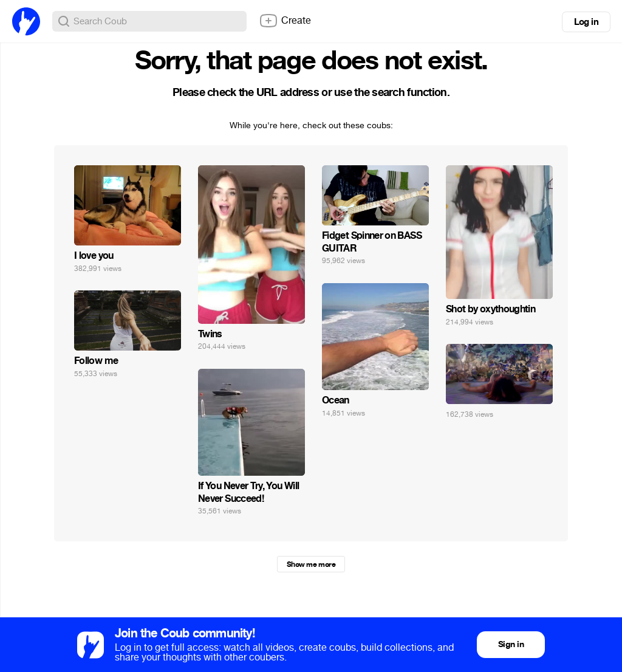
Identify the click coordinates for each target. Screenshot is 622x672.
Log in (586, 22)
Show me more (311, 564)
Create (285, 21)
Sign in (511, 644)
